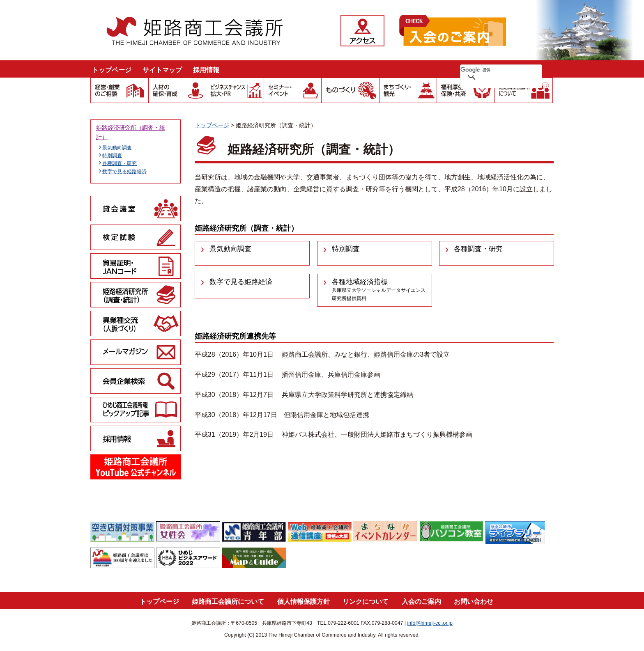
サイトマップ (162, 70)
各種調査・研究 (120, 163)
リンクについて (366, 602)
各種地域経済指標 (379, 290)
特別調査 (112, 156)
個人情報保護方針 (304, 602)
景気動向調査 (117, 148)
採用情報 (206, 70)
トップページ (112, 70)
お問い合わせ (474, 602)
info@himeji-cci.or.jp (430, 623)
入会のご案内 (421, 602)
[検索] (490, 70)
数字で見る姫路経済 (124, 172)
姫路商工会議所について (228, 602)
